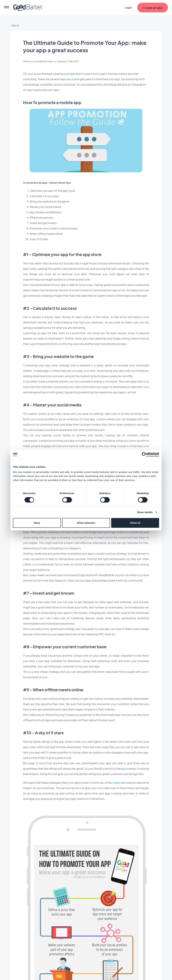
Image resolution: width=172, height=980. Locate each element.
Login (128, 7)
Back (16, 25)
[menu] (7, 8)
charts (116, 783)
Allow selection (86, 523)
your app (69, 74)
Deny (37, 523)
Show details (145, 512)
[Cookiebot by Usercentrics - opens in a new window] (144, 455)
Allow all (135, 523)
